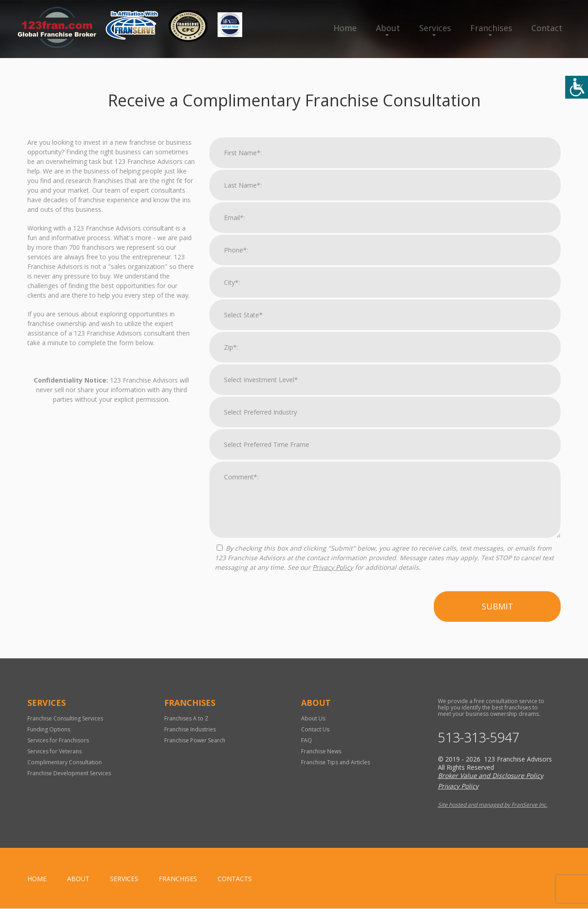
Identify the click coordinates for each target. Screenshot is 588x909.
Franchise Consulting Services (65, 718)
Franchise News (321, 751)
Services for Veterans (55, 751)
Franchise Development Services (69, 773)
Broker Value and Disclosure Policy (491, 776)
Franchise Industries (190, 729)
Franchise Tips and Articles (336, 762)
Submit (497, 606)
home (37, 879)
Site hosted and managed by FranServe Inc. (493, 805)
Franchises (491, 28)
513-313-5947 (481, 738)
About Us (313, 718)
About (388, 28)
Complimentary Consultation (65, 762)
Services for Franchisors (58, 740)
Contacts (235, 879)
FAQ (307, 740)
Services (435, 28)
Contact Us (315, 729)
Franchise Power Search (195, 740)
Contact (547, 28)
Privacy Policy (333, 567)
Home (345, 28)
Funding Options (49, 729)
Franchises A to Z (186, 718)
